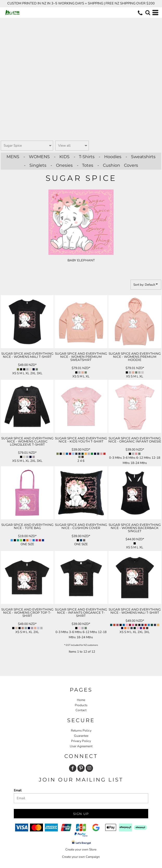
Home (81, 700)
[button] (148, 13)
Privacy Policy (81, 741)
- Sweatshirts (141, 157)
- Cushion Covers (118, 165)
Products (81, 705)
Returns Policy (81, 731)
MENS (13, 157)
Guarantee (81, 736)
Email (18, 790)
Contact (81, 710)
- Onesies (62, 165)
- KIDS (62, 157)
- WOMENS (37, 157)
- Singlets (35, 165)
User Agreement (81, 746)
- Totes (85, 165)
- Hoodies (110, 157)
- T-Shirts (84, 157)
